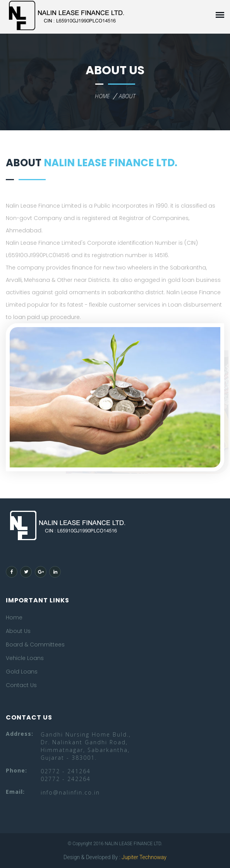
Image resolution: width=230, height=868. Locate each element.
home (102, 96)
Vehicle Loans (25, 658)
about (127, 96)
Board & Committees (35, 645)
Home (14, 617)
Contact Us (21, 685)
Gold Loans (22, 672)
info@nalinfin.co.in (70, 792)
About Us (18, 631)
